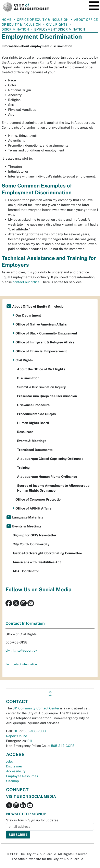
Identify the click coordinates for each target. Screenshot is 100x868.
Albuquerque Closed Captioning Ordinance (50, 459)
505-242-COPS (63, 746)
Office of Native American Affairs (41, 324)
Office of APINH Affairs (33, 508)
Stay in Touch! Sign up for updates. (33, 820)
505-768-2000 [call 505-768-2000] (35, 731)
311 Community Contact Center (36, 708)
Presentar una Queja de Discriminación (47, 396)
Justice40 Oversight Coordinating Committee (47, 553)
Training (23, 468)
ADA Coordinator (26, 571)
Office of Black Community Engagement (46, 333)
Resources (25, 432)
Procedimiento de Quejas (36, 414)
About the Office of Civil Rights (41, 369)
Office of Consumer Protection (39, 499)
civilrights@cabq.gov (21, 650)
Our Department (28, 315)
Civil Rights (57, 25)
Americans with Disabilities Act (37, 562)
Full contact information (21, 664)
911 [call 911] (30, 741)
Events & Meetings (32, 441)
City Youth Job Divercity (31, 544)
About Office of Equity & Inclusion (39, 306)
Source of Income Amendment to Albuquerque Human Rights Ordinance (53, 488)
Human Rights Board (33, 423)
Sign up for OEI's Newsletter (35, 535)
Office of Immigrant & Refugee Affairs (45, 342)
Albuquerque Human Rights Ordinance (47, 477)
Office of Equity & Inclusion (43, 20)
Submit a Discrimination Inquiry (41, 387)
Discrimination (15, 29)
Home (7, 20)
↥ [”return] (50, 694)
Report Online (17, 736)
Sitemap (12, 781)
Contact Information (25, 623)
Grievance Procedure (33, 405)
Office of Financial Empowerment (41, 351)
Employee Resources (22, 776)
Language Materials (28, 517)
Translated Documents (35, 450)
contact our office (26, 282)
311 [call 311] (16, 731)
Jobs (9, 761)
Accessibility (16, 771)
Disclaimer (14, 766)
